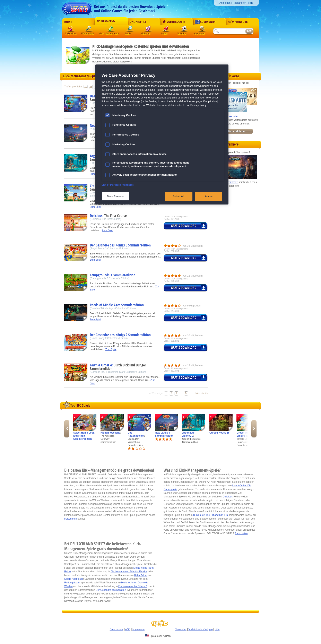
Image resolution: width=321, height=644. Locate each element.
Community (205, 22)
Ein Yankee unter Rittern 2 (133, 586)
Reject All (179, 196)
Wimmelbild (89, 30)
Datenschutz (117, 629)
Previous (67, 429)
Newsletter (181, 629)
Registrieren (239, 3)
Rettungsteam (72, 583)
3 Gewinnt (71, 30)
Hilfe (251, 3)
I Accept (208, 196)
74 (186, 393)
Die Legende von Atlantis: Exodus (129, 572)
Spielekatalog (106, 21)
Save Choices (115, 196)
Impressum (138, 629)
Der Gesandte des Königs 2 (111, 590)
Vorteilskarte (174, 22)
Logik (130, 30)
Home (68, 22)
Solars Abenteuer (74, 579)
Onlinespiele (138, 22)
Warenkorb (238, 22)
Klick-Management (111, 30)
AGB (128, 629)
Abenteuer (202, 30)
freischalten (71, 519)
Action (166, 30)
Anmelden (225, 3)
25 (91, 87)
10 (86, 87)
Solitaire (184, 30)
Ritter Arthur (141, 575)
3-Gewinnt (71, 34)
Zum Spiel (95, 207)
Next (254, 429)
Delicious (228, 497)
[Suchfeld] (229, 31)
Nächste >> (202, 393)
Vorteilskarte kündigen (200, 629)
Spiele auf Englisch (158, 636)
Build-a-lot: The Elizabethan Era (211, 515)
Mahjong (148, 30)
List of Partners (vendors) (118, 185)
